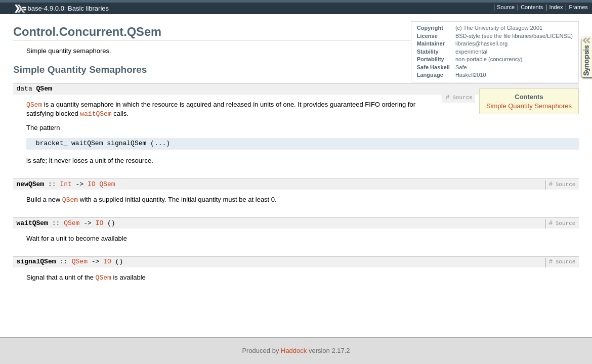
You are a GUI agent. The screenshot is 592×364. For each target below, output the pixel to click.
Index (556, 8)
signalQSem (36, 262)
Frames (578, 8)
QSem (44, 89)
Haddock (294, 351)
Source (506, 8)
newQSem (31, 185)
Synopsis (578, 37)
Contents (532, 8)
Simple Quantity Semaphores (529, 106)
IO (92, 185)
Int (66, 185)
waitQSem (96, 113)
